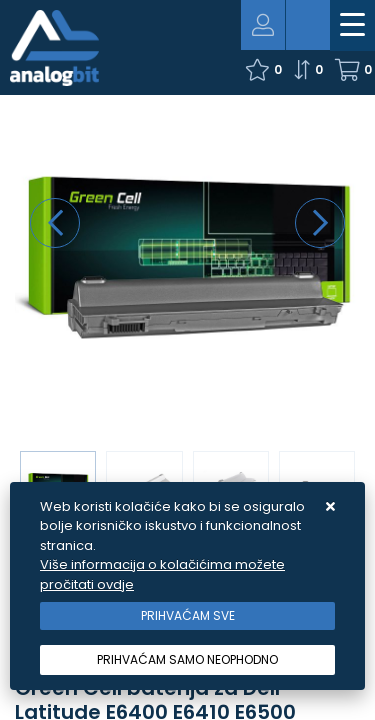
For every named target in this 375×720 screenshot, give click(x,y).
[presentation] (55, 223)
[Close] (187, 616)
